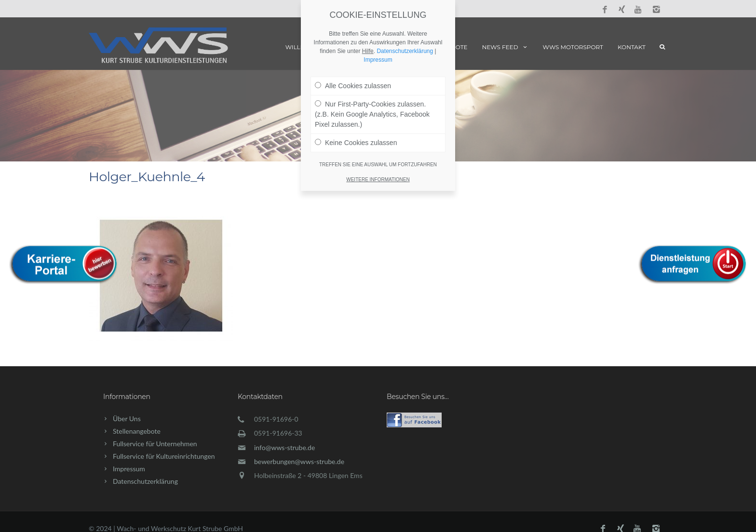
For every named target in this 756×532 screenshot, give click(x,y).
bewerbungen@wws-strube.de (299, 461)
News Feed (505, 47)
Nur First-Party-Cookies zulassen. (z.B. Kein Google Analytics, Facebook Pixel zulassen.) (372, 114)
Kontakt (632, 47)
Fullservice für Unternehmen (155, 444)
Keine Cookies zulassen (356, 143)
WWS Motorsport (573, 47)
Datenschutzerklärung (145, 481)
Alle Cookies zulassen (353, 86)
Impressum (129, 469)
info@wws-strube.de (284, 447)
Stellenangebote (137, 431)
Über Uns (127, 419)
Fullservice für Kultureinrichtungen (164, 456)
